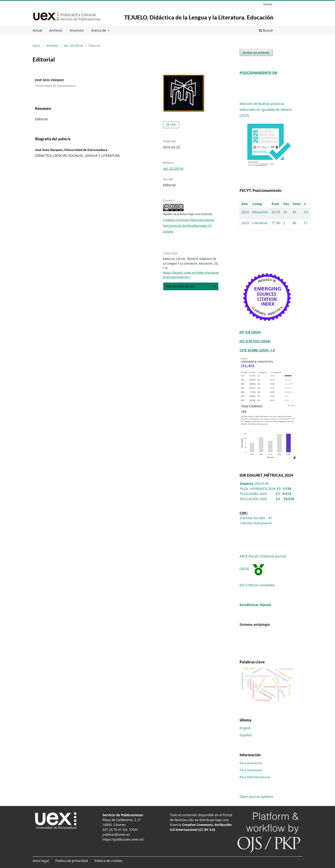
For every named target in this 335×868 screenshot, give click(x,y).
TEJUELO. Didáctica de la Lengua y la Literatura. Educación (199, 17)
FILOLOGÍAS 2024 (253, 494)
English (245, 728)
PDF (173, 125)
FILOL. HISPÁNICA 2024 (258, 489)
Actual (37, 30)
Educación (260, 212)
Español (246, 735)
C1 (306, 223)
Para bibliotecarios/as (255, 777)
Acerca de (99, 30)
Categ (257, 204)
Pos (286, 204)
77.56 (276, 223)
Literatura (260, 223)
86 (294, 223)
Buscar (266, 30)
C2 (306, 212)
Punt (275, 204)
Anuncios (77, 30)
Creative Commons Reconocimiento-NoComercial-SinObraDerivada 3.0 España (189, 226)
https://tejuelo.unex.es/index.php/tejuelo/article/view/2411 (191, 275)
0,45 (265, 483)
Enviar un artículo (256, 52)
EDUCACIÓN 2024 (253, 499)
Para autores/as (251, 770)
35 (285, 212)
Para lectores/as (251, 763)
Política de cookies (109, 861)
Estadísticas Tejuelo (255, 605)
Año (245, 204)
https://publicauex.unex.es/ (123, 839)
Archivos (56, 30)
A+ (270, 518)
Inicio (36, 46)
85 (294, 212)
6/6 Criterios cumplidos (257, 585)
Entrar (268, 4)
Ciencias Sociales (253, 518)
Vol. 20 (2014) (73, 46)
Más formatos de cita (180, 286)
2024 (251, 483)
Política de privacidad (72, 861)
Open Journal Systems (256, 797)
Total (296, 204)
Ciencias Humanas (254, 523)
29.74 (276, 212)
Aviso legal (41, 861)
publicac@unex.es (116, 834)
